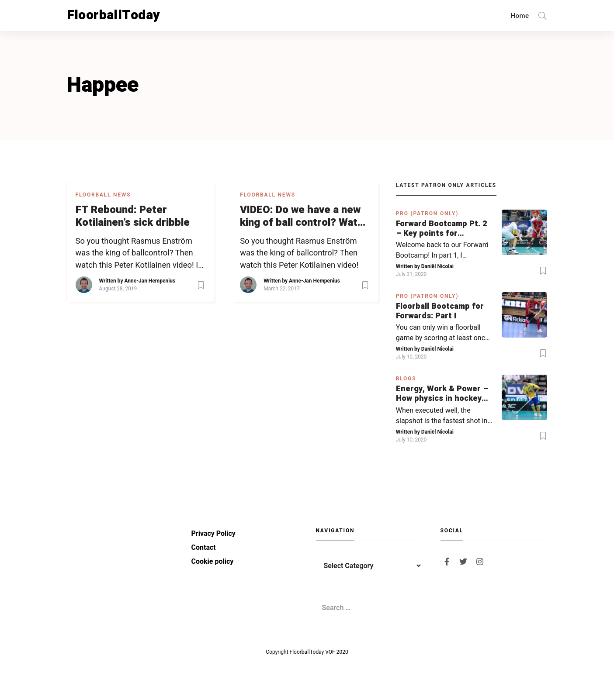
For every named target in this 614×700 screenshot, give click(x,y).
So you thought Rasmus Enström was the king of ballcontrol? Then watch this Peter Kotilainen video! (299, 253)
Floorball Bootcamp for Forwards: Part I (440, 311)
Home (520, 16)
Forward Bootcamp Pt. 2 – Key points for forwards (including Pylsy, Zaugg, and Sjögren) (441, 229)
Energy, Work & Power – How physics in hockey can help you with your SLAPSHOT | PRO (442, 394)
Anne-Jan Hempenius (150, 281)
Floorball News (103, 195)
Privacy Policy (213, 533)
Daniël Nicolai (437, 266)
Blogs (406, 379)
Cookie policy (213, 561)
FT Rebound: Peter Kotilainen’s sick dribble (133, 217)
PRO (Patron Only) (427, 214)
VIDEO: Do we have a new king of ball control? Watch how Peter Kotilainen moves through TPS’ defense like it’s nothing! (305, 217)
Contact (204, 547)
